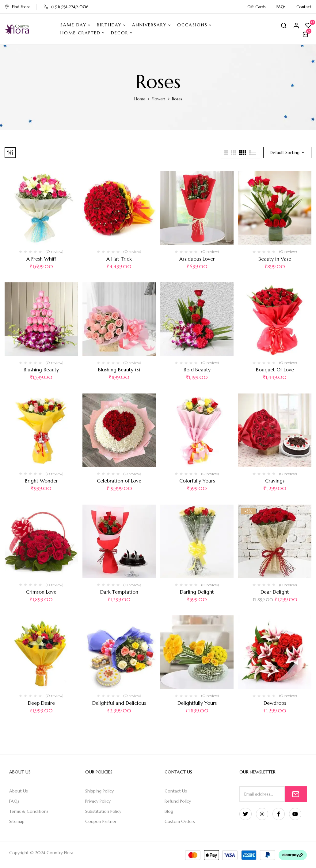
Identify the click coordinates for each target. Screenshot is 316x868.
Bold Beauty (197, 370)
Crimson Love (41, 592)
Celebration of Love (119, 481)
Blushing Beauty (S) (119, 370)
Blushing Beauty (41, 370)
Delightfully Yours (197, 703)
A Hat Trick (119, 259)
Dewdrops (275, 703)
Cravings (275, 481)
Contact (304, 7)
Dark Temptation (119, 592)
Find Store (17, 7)
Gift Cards (257, 7)
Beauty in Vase (275, 259)
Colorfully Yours (197, 481)
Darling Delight (197, 592)
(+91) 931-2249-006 (66, 7)
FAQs (281, 7)
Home (140, 99)
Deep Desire (41, 703)
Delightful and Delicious (119, 703)
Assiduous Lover (197, 259)
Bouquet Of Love (275, 370)
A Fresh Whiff (41, 259)
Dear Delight (275, 592)
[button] (306, 34)
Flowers (159, 99)
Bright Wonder (41, 481)
